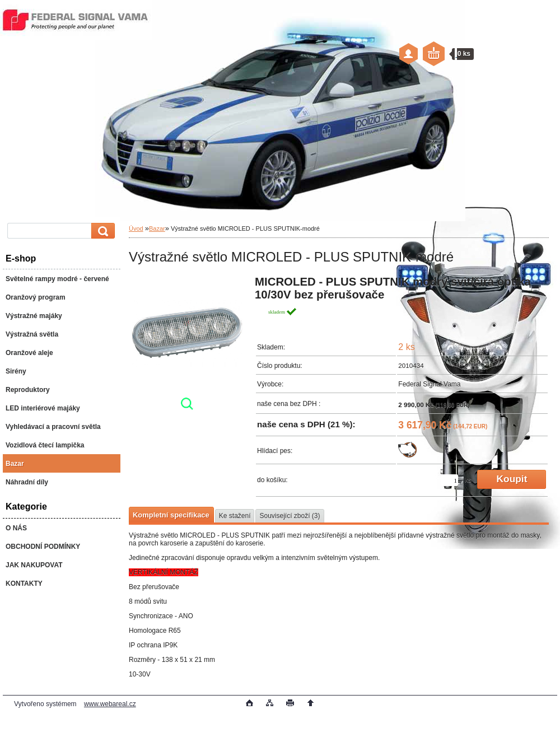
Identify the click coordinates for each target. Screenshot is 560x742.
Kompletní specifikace (171, 515)
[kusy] (449, 480)
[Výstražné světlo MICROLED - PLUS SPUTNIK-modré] (187, 346)
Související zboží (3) (290, 516)
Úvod (136, 228)
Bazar (157, 228)
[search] (101, 231)
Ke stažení (235, 516)
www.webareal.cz (110, 704)
